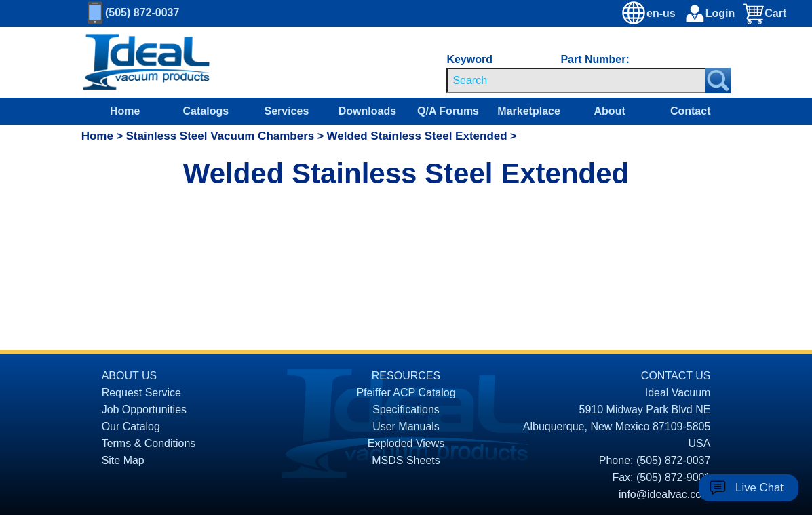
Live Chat (759, 488)
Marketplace (529, 111)
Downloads (367, 111)
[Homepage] (147, 62)
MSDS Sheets (406, 460)
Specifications (406, 409)
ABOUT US (130, 376)
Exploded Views (406, 443)
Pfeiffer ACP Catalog (406, 393)
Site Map (123, 460)
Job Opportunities (144, 409)
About (610, 111)
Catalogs (206, 111)
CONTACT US (676, 376)
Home (125, 111)
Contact (691, 111)
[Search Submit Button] (718, 80)
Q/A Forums (448, 111)
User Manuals (406, 426)
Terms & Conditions (149, 443)
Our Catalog (131, 426)
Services (286, 111)
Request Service (141, 393)
